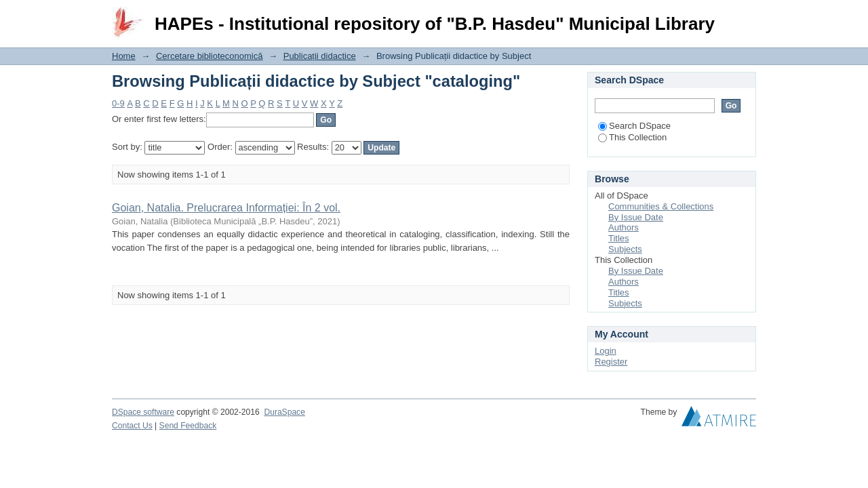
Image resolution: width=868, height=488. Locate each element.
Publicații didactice (320, 56)
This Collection (632, 137)
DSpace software (143, 412)
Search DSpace (634, 126)
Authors (624, 227)
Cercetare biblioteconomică (210, 56)
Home (124, 56)
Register (611, 362)
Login (745, 17)
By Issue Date (636, 217)
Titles (619, 238)
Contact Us (132, 426)
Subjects (625, 249)
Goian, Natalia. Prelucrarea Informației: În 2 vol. (226, 208)
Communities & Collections (661, 206)
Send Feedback (188, 426)
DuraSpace (284, 412)
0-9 (118, 103)
